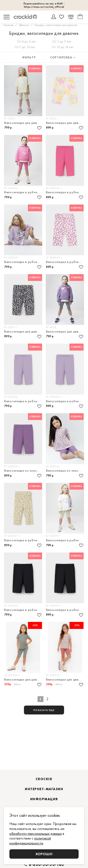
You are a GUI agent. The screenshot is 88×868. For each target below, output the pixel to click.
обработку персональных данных (36, 834)
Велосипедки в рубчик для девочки (24, 192)
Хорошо (44, 854)
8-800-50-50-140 (46, 865)
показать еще (44, 710)
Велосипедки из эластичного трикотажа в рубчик (24, 471)
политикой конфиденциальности (30, 841)
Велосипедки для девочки (24, 123)
